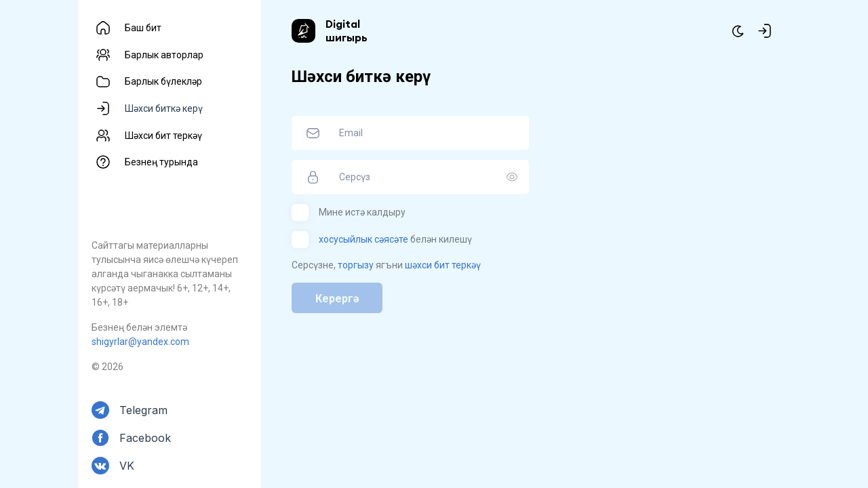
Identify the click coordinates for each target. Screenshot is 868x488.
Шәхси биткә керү (164, 108)
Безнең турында (161, 162)
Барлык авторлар (164, 55)
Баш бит (143, 28)
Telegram (143, 410)
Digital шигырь (347, 30)
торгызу (356, 265)
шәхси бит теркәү (443, 265)
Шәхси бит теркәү (163, 136)
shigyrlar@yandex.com (140, 342)
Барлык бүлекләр (163, 81)
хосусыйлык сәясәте (363, 239)
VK (127, 466)
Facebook (145, 438)
